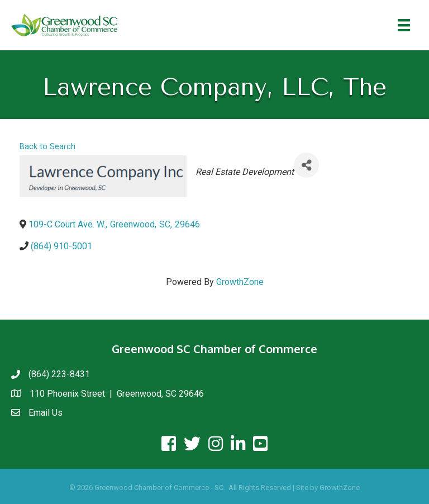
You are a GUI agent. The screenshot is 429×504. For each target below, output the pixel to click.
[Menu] (404, 25)
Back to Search (47, 147)
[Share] (306, 165)
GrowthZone (240, 282)
